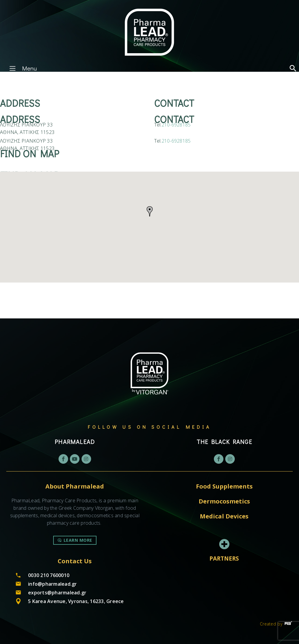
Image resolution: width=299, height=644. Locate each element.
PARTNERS (224, 558)
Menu (22, 68)
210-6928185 (176, 125)
